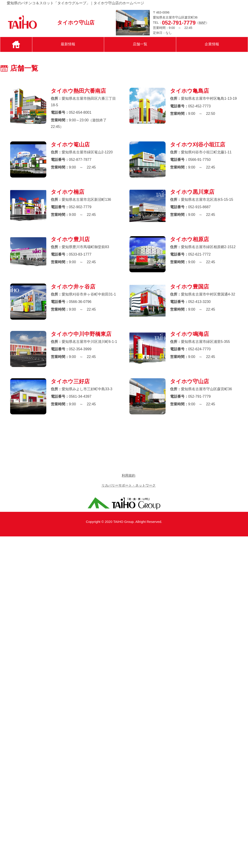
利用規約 (129, 475)
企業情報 (212, 44)
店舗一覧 (140, 44)
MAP (202, 23)
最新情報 (68, 44)
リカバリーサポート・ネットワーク (129, 485)
